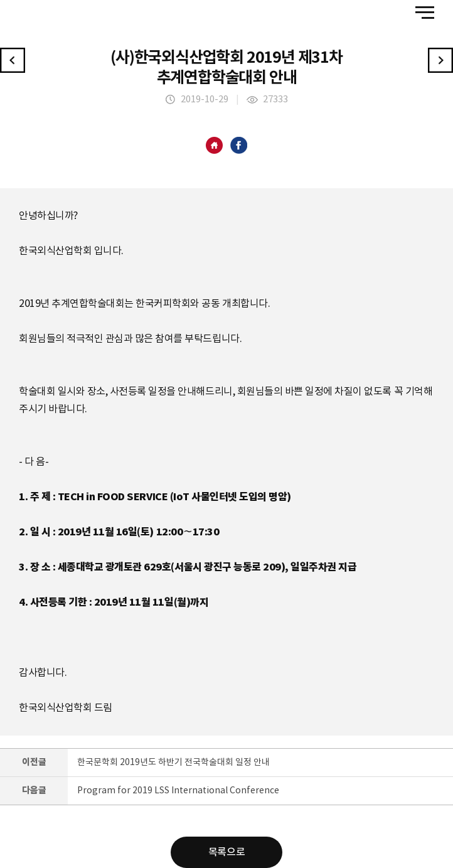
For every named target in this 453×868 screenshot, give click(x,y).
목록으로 (226, 852)
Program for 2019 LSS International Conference (178, 791)
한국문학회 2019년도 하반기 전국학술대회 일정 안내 (173, 763)
